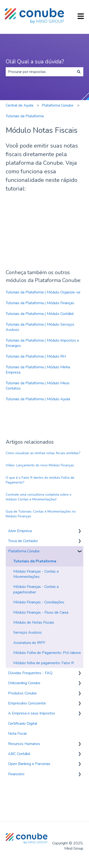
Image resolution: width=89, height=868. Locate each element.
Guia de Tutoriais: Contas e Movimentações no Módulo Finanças (41, 514)
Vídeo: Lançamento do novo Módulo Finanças (40, 465)
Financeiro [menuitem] (16, 774)
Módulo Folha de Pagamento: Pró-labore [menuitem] (47, 653)
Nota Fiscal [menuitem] (17, 734)
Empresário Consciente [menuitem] (27, 703)
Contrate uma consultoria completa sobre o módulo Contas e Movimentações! (39, 497)
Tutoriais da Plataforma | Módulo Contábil (40, 314)
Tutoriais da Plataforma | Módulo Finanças (40, 303)
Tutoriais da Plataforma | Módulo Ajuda (38, 399)
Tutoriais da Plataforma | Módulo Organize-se (43, 292)
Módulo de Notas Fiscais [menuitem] (34, 622)
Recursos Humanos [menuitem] (24, 744)
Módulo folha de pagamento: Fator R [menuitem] (44, 663)
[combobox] (40, 72)
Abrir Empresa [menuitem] (20, 531)
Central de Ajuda (19, 105)
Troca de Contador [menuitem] (23, 541)
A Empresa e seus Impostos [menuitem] (32, 713)
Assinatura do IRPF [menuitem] (29, 643)
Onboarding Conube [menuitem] (24, 683)
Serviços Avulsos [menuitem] (28, 632)
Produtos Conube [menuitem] (22, 693)
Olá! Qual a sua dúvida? (35, 62)
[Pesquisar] (79, 72)
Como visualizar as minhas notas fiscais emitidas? (43, 453)
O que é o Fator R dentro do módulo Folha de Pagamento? (40, 480)
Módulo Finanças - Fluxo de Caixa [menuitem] (41, 612)
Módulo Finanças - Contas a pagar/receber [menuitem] (36, 589)
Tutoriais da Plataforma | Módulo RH (36, 356)
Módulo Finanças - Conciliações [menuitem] (39, 602)
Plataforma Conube (58, 105)
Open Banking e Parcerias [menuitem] (29, 764)
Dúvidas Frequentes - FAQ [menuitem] (30, 673)
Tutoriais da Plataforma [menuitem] (35, 561)
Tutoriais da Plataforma (25, 116)
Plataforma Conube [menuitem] (24, 551)
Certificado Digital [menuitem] (23, 724)
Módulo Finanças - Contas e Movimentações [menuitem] (36, 574)
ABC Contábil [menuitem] (19, 754)
